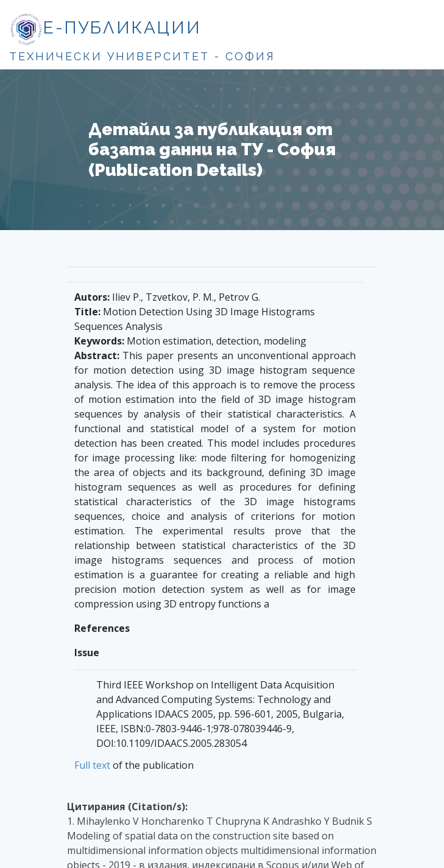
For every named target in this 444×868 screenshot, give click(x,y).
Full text (92, 765)
